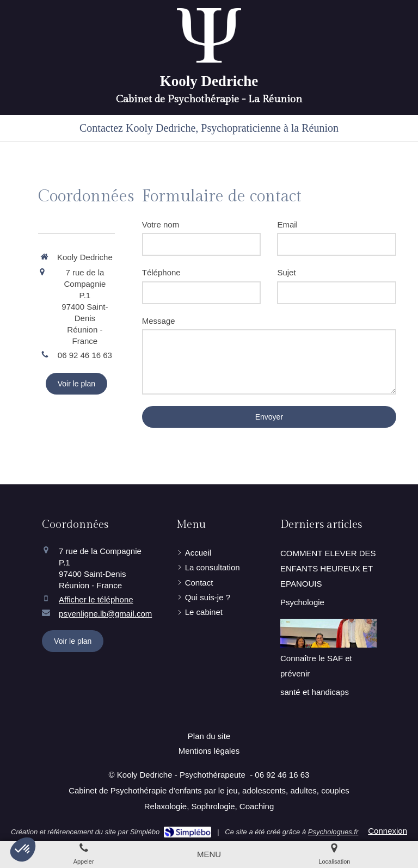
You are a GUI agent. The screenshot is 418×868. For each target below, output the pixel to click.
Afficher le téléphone (96, 599)
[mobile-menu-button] (209, 854)
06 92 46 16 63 (85, 355)
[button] (23, 849)
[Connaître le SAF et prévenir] (328, 633)
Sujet (286, 272)
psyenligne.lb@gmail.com (105, 614)
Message (159, 321)
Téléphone (161, 272)
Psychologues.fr (333, 832)
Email (287, 224)
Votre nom (161, 224)
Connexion (388, 831)
